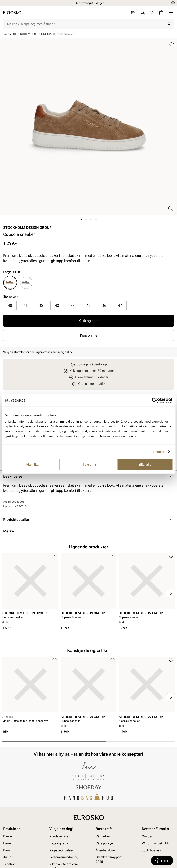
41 (26, 305)
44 (73, 305)
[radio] (10, 283)
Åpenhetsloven (106, 850)
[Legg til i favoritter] (171, 44)
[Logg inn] (143, 13)
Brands (6, 34)
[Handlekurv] (161, 13)
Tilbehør (9, 864)
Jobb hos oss (151, 850)
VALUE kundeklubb (155, 843)
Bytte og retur (59, 843)
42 (41, 305)
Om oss (147, 836)
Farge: (12, 272)
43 (57, 305)
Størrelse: (10, 297)
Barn (7, 850)
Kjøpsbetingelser (61, 850)
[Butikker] (133, 13)
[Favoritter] (152, 13)
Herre (7, 843)
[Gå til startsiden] (12, 13)
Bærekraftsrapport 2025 (109, 859)
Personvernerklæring (64, 857)
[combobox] (85, 24)
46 (104, 305)
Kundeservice (59, 836)
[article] (30, 587)
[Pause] (173, 3)
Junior (8, 857)
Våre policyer (105, 843)
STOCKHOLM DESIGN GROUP (32, 34)
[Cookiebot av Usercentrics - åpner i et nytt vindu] (155, 400)
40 (10, 305)
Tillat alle (145, 465)
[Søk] (169, 24)
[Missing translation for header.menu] (171, 13)
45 (88, 305)
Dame (7, 836)
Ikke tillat (32, 465)
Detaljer (159, 452)
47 (120, 305)
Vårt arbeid (103, 836)
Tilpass (89, 465)
